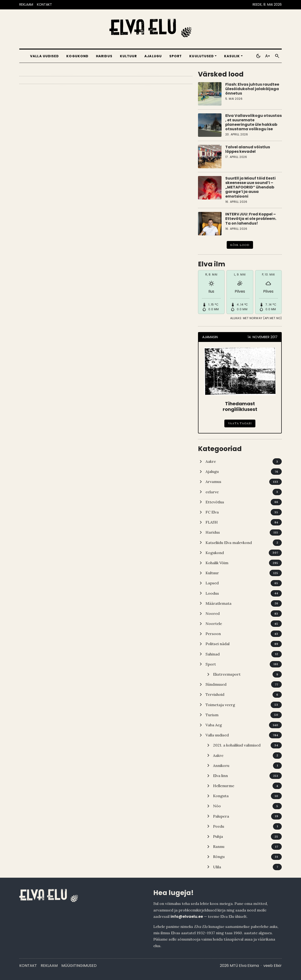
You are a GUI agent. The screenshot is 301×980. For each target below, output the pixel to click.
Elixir (278, 966)
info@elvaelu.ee (187, 917)
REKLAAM (26, 4)
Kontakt (28, 966)
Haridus (104, 56)
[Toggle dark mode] (258, 56)
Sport (176, 56)
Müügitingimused (79, 966)
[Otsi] (277, 56)
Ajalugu (153, 56)
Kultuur (129, 56)
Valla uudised (44, 56)
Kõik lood (240, 245)
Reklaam (49, 966)
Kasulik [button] (232, 56)
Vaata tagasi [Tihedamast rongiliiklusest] (240, 423)
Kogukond (77, 56)
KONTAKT (44, 4)
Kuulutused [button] (202, 56)
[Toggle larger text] (268, 56)
